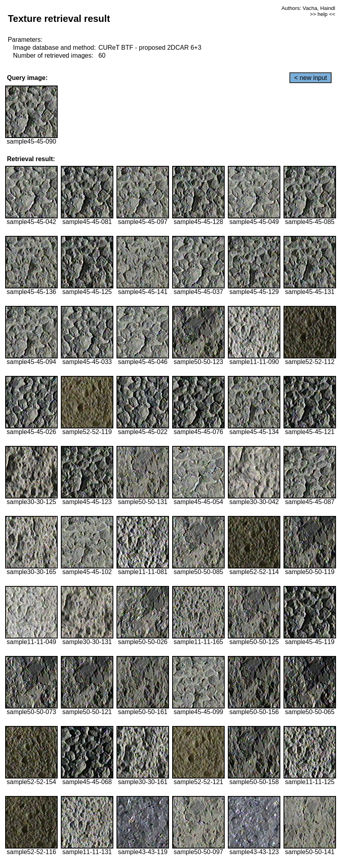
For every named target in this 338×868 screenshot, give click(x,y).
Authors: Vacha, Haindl (308, 8)
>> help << (322, 14)
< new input (311, 78)
